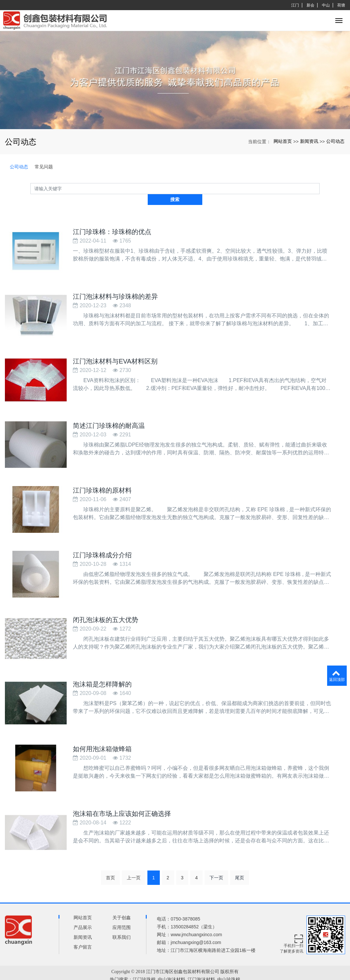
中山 (326, 5)
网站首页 (283, 141)
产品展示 (83, 914)
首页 (110, 864)
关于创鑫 (122, 904)
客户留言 (83, 933)
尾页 (240, 864)
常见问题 (44, 167)
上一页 (134, 864)
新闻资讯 (309, 141)
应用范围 (122, 914)
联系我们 (122, 923)
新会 (310, 5)
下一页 (216, 864)
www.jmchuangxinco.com (196, 921)
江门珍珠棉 (144, 966)
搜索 (320, 188)
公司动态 (335, 141)
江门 (295, 5)
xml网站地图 (175, 974)
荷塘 (341, 5)
